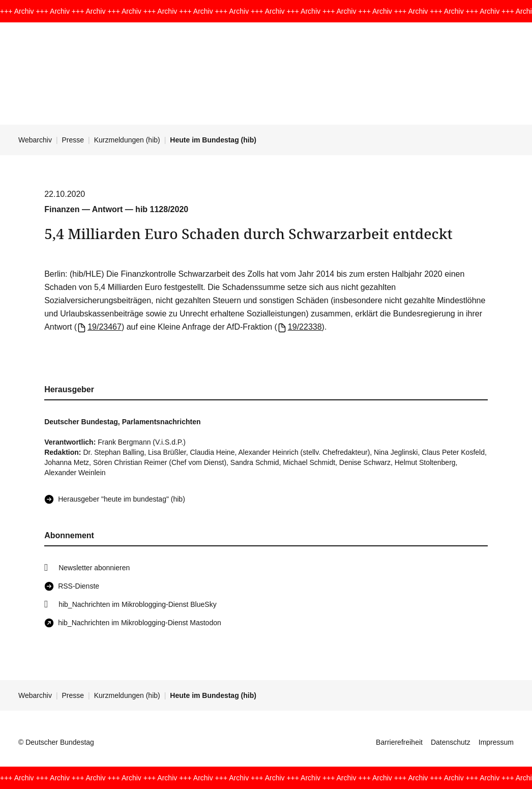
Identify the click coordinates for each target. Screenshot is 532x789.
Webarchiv (35, 140)
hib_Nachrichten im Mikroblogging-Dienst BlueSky (137, 604)
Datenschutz (451, 742)
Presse (73, 140)
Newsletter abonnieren (94, 568)
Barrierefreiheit (399, 742)
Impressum (496, 742)
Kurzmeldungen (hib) (127, 140)
